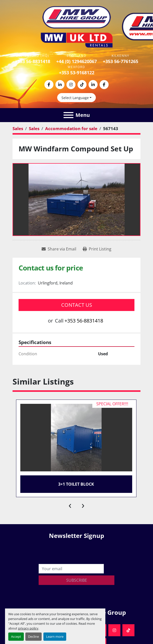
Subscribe (77, 580)
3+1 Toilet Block (76, 484)
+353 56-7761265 (121, 61)
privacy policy (28, 628)
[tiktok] (82, 85)
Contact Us (77, 305)
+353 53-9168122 (77, 73)
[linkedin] (60, 85)
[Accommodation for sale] (71, 128)
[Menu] (68, 115)
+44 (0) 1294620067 (76, 61)
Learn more (55, 636)
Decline (33, 636)
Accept (16, 636)
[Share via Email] (59, 249)
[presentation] (70, 505)
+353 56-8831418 (32, 61)
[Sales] (18, 128)
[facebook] (49, 85)
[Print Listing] (97, 249)
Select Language (75, 98)
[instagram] (71, 85)
